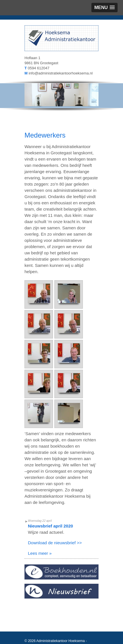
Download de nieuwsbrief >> (55, 543)
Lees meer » (40, 553)
